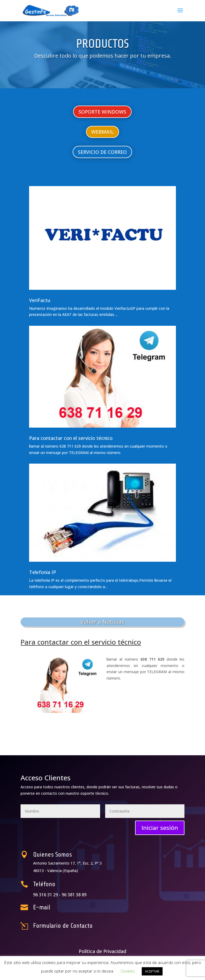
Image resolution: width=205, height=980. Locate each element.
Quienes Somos (69, 855)
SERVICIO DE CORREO (102, 152)
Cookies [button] (128, 971)
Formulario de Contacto (76, 926)
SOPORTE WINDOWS (102, 112)
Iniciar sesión (160, 828)
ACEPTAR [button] (152, 971)
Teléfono (64, 885)
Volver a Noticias (102, 622)
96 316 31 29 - (66, 895)
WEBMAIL (102, 132)
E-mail (62, 907)
